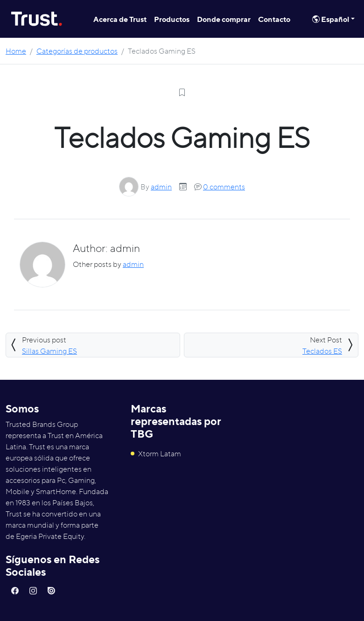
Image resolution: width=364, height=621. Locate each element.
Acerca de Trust (120, 19)
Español (331, 19)
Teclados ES (322, 351)
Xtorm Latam (156, 454)
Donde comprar (224, 19)
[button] (15, 591)
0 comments (224, 187)
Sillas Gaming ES (49, 351)
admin (161, 187)
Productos (172, 19)
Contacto (274, 19)
